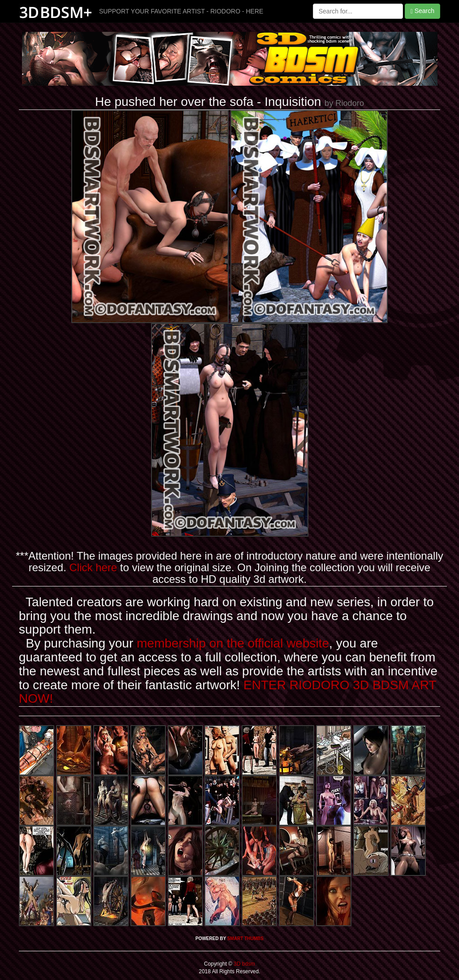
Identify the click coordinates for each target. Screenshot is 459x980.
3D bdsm (244, 964)
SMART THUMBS (245, 938)
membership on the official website (233, 643)
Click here (93, 567)
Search (422, 11)
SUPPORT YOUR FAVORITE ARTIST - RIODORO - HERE (181, 11)
